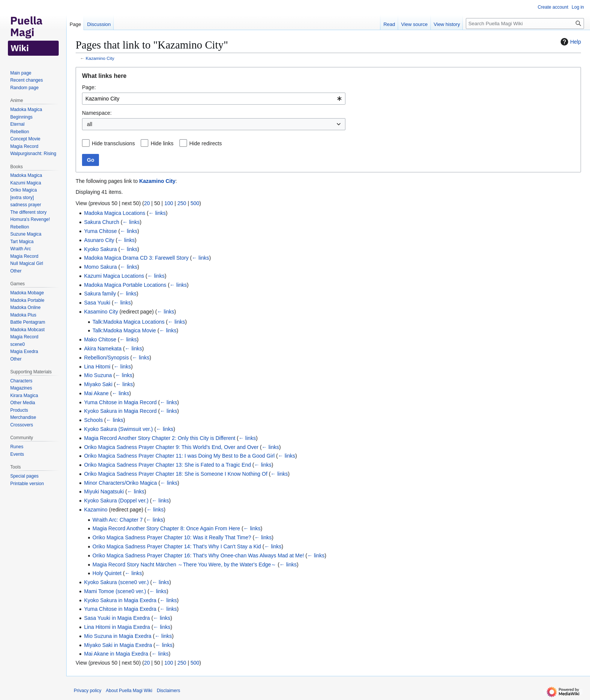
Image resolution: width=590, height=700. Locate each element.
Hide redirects (205, 143)
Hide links (162, 143)
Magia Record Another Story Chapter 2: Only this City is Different (160, 438)
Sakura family (100, 294)
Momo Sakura (100, 267)
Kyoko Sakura (100, 249)
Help (570, 42)
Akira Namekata (103, 348)
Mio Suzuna (98, 375)
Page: (89, 87)
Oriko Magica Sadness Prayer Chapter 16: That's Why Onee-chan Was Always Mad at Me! (198, 555)
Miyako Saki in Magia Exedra (118, 645)
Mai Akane (96, 393)
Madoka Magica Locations (115, 213)
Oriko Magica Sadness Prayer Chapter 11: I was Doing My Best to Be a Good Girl (179, 456)
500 (195, 203)
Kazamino (96, 510)
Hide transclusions (113, 143)
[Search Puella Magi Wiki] (525, 24)
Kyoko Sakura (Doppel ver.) (116, 501)
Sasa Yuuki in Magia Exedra (117, 618)
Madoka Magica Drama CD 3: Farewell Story (136, 258)
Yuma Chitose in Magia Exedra (120, 609)
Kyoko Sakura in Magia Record (120, 411)
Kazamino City (100, 58)
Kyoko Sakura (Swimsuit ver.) (118, 429)
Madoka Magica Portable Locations (125, 285)
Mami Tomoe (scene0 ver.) (115, 591)
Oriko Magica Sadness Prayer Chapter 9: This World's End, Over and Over (171, 447)
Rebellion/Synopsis (106, 358)
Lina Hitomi (97, 367)
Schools (93, 420)
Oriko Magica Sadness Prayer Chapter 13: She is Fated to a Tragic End (167, 465)
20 (147, 203)
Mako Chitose (100, 339)
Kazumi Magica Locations (114, 276)
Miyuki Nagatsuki (104, 492)
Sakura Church (101, 222)
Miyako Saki (98, 384)
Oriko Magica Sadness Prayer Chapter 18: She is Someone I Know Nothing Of (176, 474)
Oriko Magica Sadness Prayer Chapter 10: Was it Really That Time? (172, 537)
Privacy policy (87, 691)
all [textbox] (90, 124)
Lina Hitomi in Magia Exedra (117, 627)
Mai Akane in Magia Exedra (116, 654)
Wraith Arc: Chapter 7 (118, 520)
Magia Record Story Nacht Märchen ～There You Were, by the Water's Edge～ (184, 565)
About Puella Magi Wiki (129, 691)
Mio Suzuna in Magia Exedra (118, 636)
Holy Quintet (107, 573)
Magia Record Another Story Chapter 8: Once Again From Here (166, 528)
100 (169, 203)
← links (157, 213)
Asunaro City (99, 240)
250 (182, 203)
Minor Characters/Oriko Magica (120, 483)
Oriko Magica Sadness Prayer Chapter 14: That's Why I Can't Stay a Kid (177, 546)
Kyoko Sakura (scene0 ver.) (116, 582)
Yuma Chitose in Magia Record (120, 402)
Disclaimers (169, 691)
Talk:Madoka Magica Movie (124, 330)
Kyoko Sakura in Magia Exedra (120, 600)
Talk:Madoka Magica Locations (128, 322)
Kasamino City (101, 312)
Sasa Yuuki (97, 303)
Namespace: (97, 113)
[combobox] (214, 99)
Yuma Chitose (100, 231)
